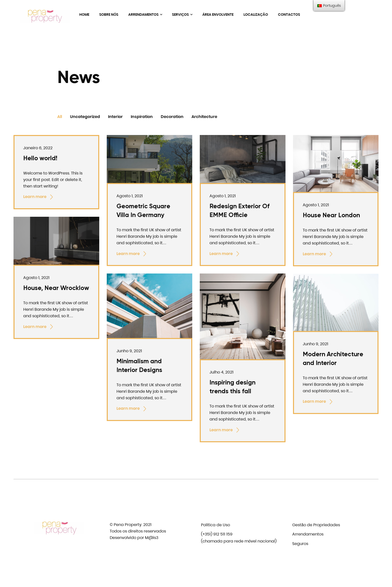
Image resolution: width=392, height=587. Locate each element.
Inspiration (142, 117)
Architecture (204, 117)
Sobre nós (109, 14)
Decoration (172, 117)
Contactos (289, 14)
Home (84, 14)
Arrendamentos (145, 14)
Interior (115, 117)
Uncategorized (85, 117)
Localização (256, 14)
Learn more (39, 197)
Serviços (182, 14)
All (60, 117)
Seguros (300, 544)
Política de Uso (215, 525)
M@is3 (152, 538)
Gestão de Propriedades (316, 525)
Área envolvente (218, 14)
